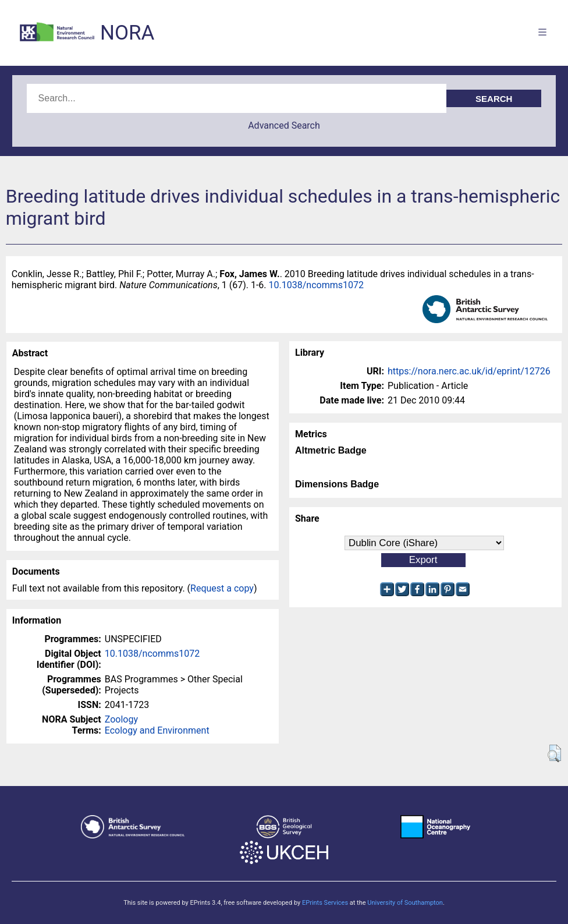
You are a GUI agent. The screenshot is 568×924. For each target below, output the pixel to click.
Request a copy (222, 588)
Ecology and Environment (157, 730)
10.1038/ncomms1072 (316, 285)
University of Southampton (405, 903)
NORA (127, 33)
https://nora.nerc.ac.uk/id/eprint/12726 (469, 371)
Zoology (121, 719)
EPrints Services (325, 903)
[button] (554, 753)
